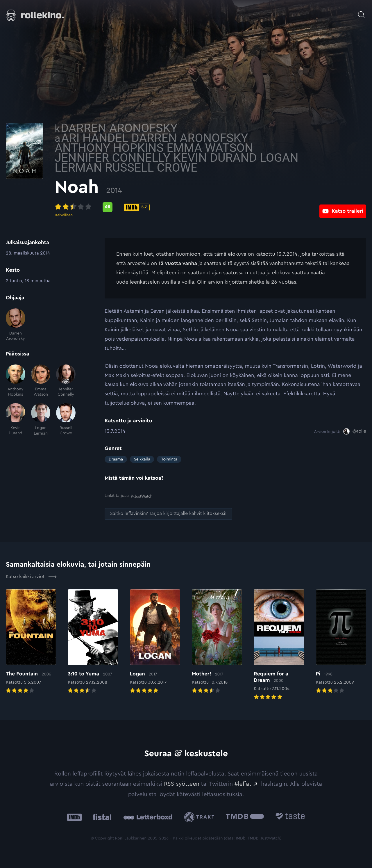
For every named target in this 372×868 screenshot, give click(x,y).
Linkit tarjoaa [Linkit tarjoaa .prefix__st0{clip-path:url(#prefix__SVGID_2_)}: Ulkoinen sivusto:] (128, 496)
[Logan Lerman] (41, 420)
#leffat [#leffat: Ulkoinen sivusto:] (243, 784)
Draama (116, 459)
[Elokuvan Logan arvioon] (155, 642)
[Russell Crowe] (66, 420)
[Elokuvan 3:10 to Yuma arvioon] (93, 642)
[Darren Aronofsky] (16, 325)
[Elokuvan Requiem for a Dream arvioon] (279, 645)
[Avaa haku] (361, 12)
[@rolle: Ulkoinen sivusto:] (355, 431)
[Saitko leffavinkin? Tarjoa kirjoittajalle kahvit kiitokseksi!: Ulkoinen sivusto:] (168, 514)
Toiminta (169, 459)
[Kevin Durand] (16, 420)
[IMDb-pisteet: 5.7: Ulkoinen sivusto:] (187, 207)
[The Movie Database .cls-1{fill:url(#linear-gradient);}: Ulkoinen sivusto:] (245, 817)
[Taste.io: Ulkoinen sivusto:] (290, 817)
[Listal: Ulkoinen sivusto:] (101, 817)
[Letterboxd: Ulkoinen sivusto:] (148, 817)
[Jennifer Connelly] (66, 381)
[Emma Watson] (41, 381)
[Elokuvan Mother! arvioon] (217, 642)
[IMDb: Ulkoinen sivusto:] (74, 817)
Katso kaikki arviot (31, 577)
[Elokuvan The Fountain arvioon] (31, 642)
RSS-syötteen (182, 784)
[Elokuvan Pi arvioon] (341, 642)
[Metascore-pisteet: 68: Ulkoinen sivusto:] (158, 207)
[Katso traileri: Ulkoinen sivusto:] (343, 207)
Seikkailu (142, 459)
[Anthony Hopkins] (16, 381)
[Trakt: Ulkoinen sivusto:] (201, 817)
